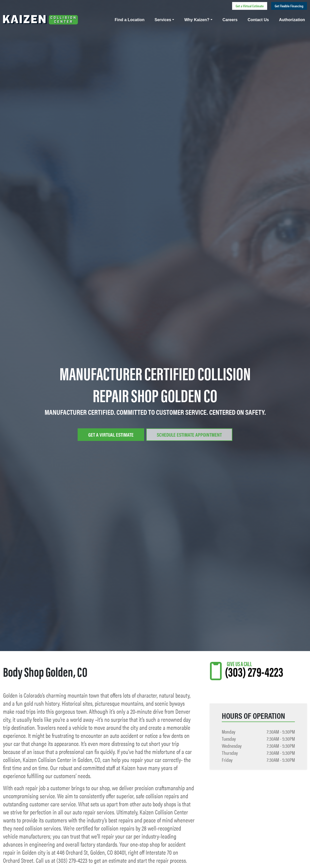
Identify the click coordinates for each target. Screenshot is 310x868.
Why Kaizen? (197, 20)
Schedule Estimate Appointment (189, 435)
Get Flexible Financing (289, 6)
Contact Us (258, 20)
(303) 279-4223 (254, 671)
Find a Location (130, 20)
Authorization (292, 20)
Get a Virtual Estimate (250, 6)
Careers (230, 20)
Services (163, 20)
